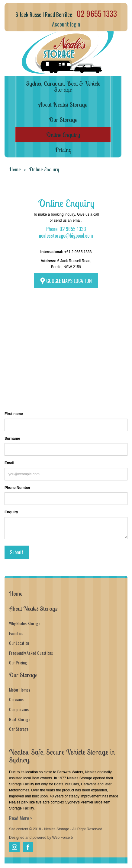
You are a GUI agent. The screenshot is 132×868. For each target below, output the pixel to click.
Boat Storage (20, 719)
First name (14, 414)
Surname (12, 439)
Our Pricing (18, 662)
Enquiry (11, 512)
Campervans (19, 709)
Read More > (21, 818)
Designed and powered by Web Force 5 (41, 838)
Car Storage (19, 729)
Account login (66, 24)
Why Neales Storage (25, 623)
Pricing (63, 150)
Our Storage (63, 120)
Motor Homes (20, 690)
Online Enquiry (63, 135)
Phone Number (17, 488)
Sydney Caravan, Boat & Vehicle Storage (63, 86)
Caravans (16, 699)
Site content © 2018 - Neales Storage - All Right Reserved (56, 829)
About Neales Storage (63, 105)
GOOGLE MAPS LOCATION (69, 281)
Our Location (19, 643)
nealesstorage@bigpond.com (66, 236)
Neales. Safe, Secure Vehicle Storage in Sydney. (62, 756)
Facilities (16, 633)
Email (9, 463)
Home (15, 169)
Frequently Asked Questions (31, 653)
